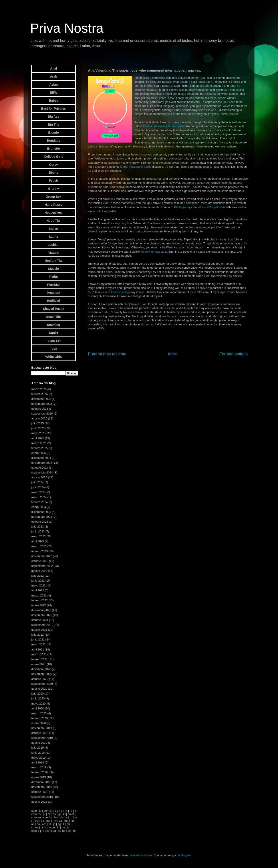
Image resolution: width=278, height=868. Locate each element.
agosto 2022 (39, 571)
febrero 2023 (40, 551)
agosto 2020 (39, 689)
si (37, 821)
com (34, 811)
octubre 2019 (40, 733)
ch (68, 824)
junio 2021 (38, 639)
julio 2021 (38, 635)
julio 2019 (38, 748)
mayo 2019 (38, 758)
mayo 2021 (38, 644)
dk (55, 814)
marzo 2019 (39, 767)
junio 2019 (38, 753)
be (56, 817)
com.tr (35, 831)
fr (66, 817)
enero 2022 (39, 605)
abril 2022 (38, 590)
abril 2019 (38, 762)
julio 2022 (38, 576)
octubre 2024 (40, 468)
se (42, 821)
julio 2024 (38, 482)
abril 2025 (38, 438)
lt (64, 824)
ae (33, 824)
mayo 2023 (38, 536)
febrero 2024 (40, 502)
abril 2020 (38, 708)
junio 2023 (38, 531)
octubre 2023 (40, 522)
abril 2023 (38, 541)
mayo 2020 (38, 704)
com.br (48, 817)
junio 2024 (38, 487)
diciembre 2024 (41, 458)
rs (43, 831)
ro (71, 811)
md (48, 821)
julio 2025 (38, 423)
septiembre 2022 (42, 566)
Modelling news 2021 (154, 252)
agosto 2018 (39, 802)
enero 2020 (39, 723)
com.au (36, 817)
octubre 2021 (40, 620)
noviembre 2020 (42, 674)
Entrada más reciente (107, 354)
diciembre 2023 (41, 512)
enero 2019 (39, 777)
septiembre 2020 (42, 684)
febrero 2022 (40, 600)
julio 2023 (38, 527)
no (72, 821)
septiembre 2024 (42, 472)
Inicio (173, 354)
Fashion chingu (121, 292)
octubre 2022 (40, 561)
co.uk (35, 827)
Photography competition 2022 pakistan (199, 207)
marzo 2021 (39, 654)
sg (59, 824)
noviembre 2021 (42, 615)
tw (38, 824)
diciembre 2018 (41, 782)
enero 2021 (39, 664)
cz (49, 814)
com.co (50, 827)
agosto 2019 (39, 743)
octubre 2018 (40, 792)
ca (60, 821)
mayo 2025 (38, 433)
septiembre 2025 (42, 414)
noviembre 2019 (42, 728)
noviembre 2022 (42, 556)
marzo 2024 (39, 497)
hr (42, 827)
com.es (36, 814)
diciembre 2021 (41, 610)
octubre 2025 (40, 409)
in (58, 827)
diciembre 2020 (41, 669)
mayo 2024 (38, 492)
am (44, 824)
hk (75, 831)
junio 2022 (38, 581)
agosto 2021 (39, 630)
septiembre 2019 (42, 738)
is (64, 814)
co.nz (62, 831)
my (55, 821)
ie (40, 811)
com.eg (51, 831)
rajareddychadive (141, 855)
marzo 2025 (39, 443)
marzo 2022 (39, 595)
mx (66, 821)
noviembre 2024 (42, 463)
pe (69, 831)
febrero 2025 (40, 448)
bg (56, 811)
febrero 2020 (40, 718)
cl (61, 811)
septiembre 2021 (42, 625)
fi (75, 811)
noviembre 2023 (42, 517)
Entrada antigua (234, 354)
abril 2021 (38, 649)
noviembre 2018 (42, 787)
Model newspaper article (136, 167)
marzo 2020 (39, 713)
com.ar (48, 811)
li (34, 821)
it (68, 827)
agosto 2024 (39, 477)
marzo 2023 (39, 546)
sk (76, 817)
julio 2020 (38, 694)
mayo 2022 (38, 585)
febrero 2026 (40, 394)
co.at (71, 814)
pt (44, 814)
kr (66, 811)
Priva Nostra (67, 28)
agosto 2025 (39, 418)
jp (54, 824)
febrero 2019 (40, 772)
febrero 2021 (40, 659)
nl (50, 824)
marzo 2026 (39, 389)
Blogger (186, 855)
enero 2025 (39, 453)
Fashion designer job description (164, 126)
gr (60, 814)
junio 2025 (38, 428)
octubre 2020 (40, 679)
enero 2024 (39, 507)
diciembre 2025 (41, 399)
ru (71, 817)
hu (63, 827)
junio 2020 (38, 698)
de (62, 817)
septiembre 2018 (42, 797)
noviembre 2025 (42, 404)
